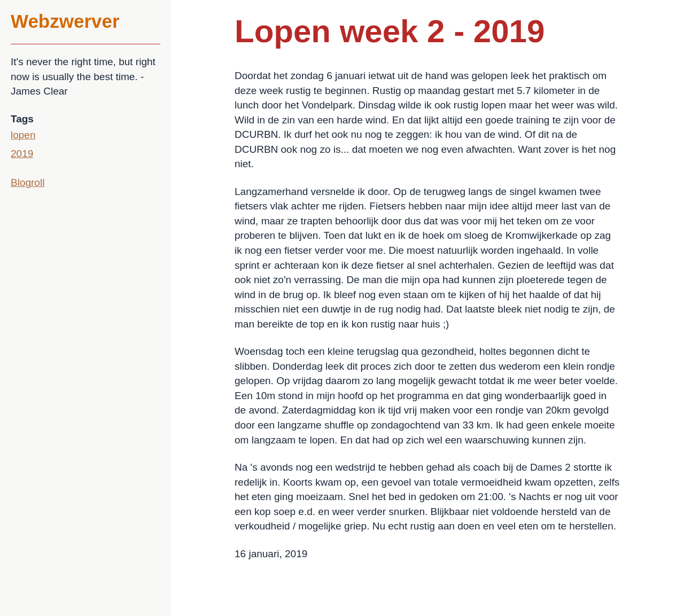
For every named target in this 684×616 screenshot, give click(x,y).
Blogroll (28, 182)
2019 (22, 154)
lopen (23, 135)
